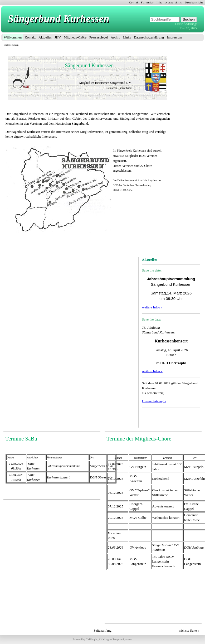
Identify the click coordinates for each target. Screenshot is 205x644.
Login (108, 639)
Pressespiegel (99, 37)
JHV (58, 37)
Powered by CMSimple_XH (88, 639)
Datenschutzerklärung (149, 37)
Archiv (115, 37)
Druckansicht (194, 2)
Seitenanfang (102, 630)
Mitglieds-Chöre (75, 37)
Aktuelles (45, 37)
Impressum (174, 37)
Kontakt (30, 37)
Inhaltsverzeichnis (169, 2)
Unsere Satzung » (154, 401)
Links (127, 37)
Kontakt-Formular (141, 2)
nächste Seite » (189, 630)
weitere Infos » (152, 307)
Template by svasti (123, 639)
